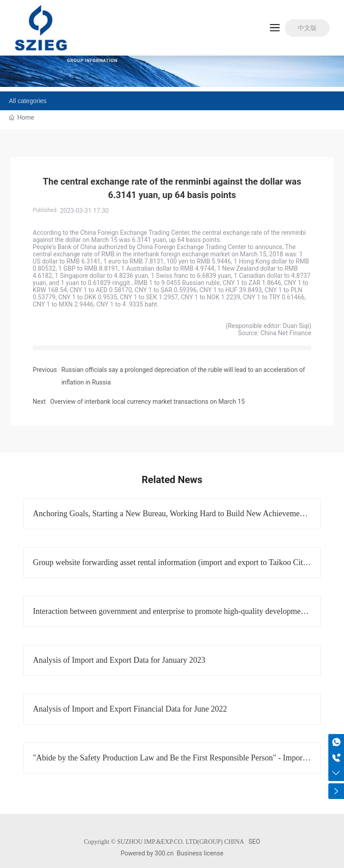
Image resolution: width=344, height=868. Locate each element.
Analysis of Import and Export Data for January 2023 (119, 660)
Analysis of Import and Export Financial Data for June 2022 (130, 709)
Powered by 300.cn (147, 853)
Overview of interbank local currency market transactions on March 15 (147, 402)
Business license (200, 853)
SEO (254, 842)
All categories (28, 101)
